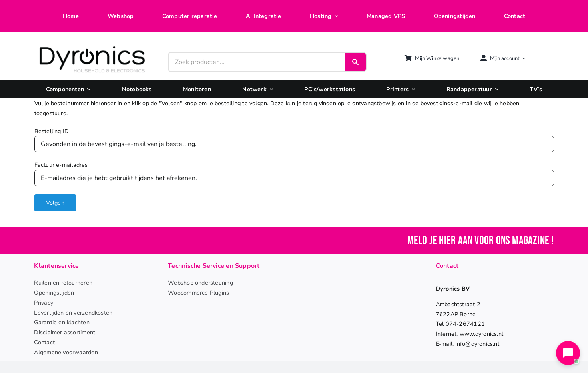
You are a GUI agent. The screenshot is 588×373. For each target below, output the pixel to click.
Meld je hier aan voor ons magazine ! (481, 241)
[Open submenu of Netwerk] (270, 89)
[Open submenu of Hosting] (335, 16)
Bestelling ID (52, 131)
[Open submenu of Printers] (412, 89)
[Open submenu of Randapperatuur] (495, 89)
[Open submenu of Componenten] (87, 89)
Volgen (55, 203)
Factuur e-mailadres (61, 165)
